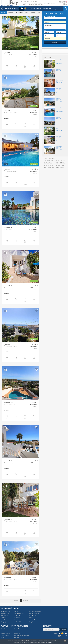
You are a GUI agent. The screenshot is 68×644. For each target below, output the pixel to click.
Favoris (3, 631)
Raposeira (32, 620)
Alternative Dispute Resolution (21, 635)
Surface (39, 12)
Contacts (3, 637)
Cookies (16, 631)
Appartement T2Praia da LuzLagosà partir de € (53, 150)
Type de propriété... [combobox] (49, 25)
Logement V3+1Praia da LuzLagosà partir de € (53, 102)
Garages (4, 622)
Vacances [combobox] (47, 22)
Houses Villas (5, 611)
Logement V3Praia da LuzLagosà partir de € (53, 140)
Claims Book (17, 637)
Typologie (33, 12)
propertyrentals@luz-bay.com (30, 3)
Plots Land (4, 616)
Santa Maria (18, 616)
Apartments (5, 613)
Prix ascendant (11, 12)
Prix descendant (19, 12)
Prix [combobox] (46, 35)
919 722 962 (33, 2)
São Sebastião (19, 613)
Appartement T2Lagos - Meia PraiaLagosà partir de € (53, 83)
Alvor (31, 622)
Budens (17, 618)
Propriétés (15, 9)
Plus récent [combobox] (47, 39)
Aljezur (31, 618)
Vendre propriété (47, 9)
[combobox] (55, 28)
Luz (17, 611)
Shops (3, 618)
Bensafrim (18, 620)
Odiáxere (18, 622)
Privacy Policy (18, 633)
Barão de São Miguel (35, 611)
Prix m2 (27, 12)
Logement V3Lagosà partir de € (53, 131)
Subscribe (63, 629)
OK (65, 641)
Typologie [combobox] (47, 32)
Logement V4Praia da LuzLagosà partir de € (53, 73)
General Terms (18, 629)
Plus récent (3, 12)
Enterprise (8, 9)
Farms (3, 620)
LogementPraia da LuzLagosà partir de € (53, 121)
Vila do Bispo (32, 616)
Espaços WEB (64, 636)
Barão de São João (34, 613)
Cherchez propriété (36, 9)
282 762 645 (26, 2)
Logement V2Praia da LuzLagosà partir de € (53, 64)
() (26, 8)
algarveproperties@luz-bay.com (47, 3)
